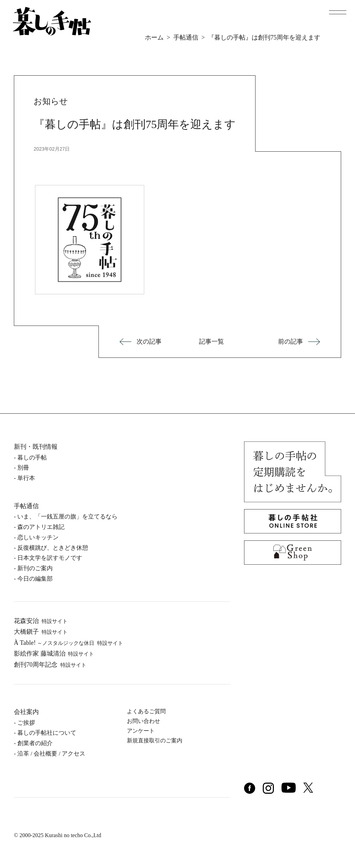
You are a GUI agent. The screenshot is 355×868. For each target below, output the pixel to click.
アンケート (141, 731)
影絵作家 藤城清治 (54, 654)
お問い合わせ (144, 721)
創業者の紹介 (35, 743)
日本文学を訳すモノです (50, 558)
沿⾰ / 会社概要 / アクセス (51, 754)
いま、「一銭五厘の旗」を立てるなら (67, 517)
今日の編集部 (35, 579)
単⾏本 (26, 478)
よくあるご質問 (146, 711)
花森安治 (41, 621)
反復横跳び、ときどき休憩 (53, 548)
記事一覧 (211, 342)
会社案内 (26, 712)
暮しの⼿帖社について (47, 733)
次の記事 (149, 342)
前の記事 (291, 342)
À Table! (68, 643)
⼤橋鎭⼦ (41, 632)
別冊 (23, 468)
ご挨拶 (26, 723)
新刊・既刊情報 (36, 447)
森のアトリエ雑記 (41, 527)
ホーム (154, 37)
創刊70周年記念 (50, 665)
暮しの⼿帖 (32, 458)
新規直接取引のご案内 (155, 740)
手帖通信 (186, 37)
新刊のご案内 (35, 568)
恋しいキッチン (38, 537)
